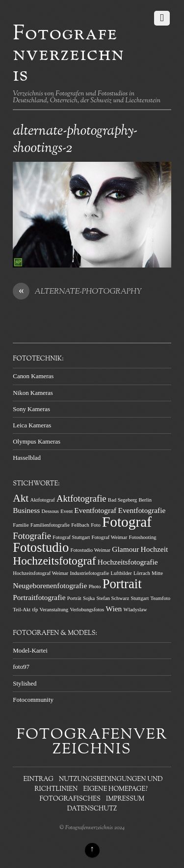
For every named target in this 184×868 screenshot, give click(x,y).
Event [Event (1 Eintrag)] (66, 511)
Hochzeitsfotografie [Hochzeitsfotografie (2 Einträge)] (128, 562)
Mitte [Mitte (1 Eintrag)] (157, 573)
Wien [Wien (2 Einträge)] (114, 609)
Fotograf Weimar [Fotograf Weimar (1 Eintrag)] (110, 537)
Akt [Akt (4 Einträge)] (21, 498)
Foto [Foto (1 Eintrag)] (96, 525)
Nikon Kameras (33, 393)
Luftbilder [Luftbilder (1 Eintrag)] (121, 573)
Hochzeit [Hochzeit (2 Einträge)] (155, 549)
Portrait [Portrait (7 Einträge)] (122, 584)
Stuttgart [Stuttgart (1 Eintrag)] (140, 598)
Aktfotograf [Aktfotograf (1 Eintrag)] (43, 500)
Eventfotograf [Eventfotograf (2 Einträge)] (95, 510)
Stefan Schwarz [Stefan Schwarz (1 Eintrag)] (113, 598)
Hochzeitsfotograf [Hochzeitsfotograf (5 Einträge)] (54, 561)
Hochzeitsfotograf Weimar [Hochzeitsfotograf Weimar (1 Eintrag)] (40, 573)
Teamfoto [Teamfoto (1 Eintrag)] (160, 598)
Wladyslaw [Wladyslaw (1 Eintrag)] (135, 610)
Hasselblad (27, 458)
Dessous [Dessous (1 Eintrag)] (50, 511)
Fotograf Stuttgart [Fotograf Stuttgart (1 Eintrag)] (71, 537)
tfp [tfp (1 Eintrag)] (35, 610)
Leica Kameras (32, 425)
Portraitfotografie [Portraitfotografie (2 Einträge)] (39, 597)
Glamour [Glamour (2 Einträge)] (125, 549)
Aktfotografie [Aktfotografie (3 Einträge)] (81, 498)
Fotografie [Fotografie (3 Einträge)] (32, 536)
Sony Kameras (31, 409)
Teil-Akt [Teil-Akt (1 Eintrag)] (22, 610)
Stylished (25, 683)
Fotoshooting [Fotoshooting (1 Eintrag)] (142, 537)
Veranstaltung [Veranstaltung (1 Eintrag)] (54, 610)
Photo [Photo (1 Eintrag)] (95, 586)
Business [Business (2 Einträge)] (26, 510)
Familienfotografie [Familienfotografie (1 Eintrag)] (50, 525)
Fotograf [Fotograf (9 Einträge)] (127, 522)
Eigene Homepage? (116, 789)
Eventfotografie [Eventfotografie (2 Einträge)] (142, 510)
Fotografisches (70, 799)
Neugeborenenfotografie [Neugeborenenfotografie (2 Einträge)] (50, 585)
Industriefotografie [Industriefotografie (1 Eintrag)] (89, 573)
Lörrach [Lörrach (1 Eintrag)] (142, 573)
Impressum (125, 799)
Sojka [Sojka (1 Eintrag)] (89, 598)
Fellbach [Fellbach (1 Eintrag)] (80, 525)
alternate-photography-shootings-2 (75, 140)
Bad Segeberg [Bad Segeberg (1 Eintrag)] (122, 500)
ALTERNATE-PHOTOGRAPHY (77, 292)
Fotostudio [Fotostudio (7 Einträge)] (41, 547)
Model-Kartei (30, 650)
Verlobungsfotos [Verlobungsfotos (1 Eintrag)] (87, 610)
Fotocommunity (33, 700)
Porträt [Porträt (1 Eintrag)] (74, 598)
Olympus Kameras (37, 441)
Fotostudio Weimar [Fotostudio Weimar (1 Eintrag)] (91, 550)
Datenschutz (92, 809)
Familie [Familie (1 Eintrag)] (21, 525)
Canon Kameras (33, 376)
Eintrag (38, 779)
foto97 (21, 667)
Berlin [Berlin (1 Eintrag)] (145, 500)
